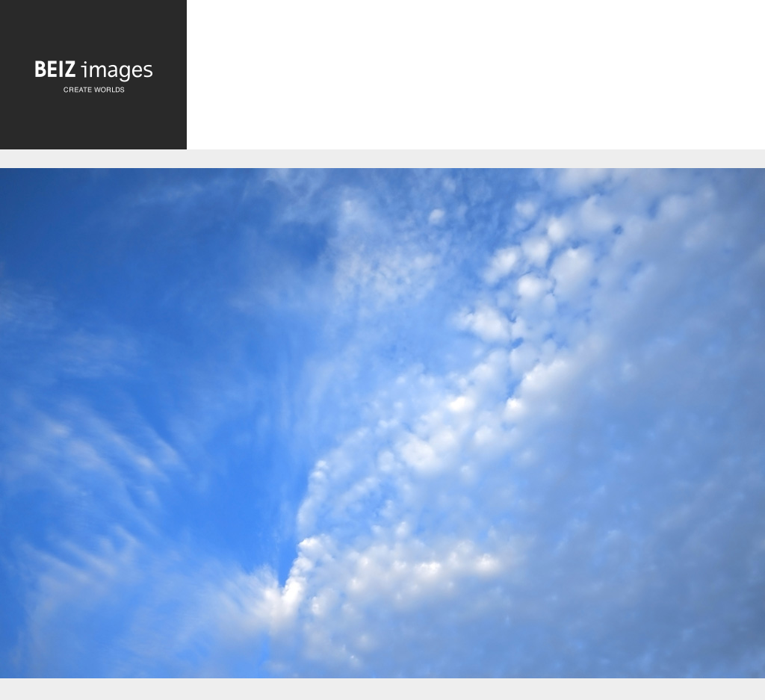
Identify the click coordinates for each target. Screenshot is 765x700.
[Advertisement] (476, 80)
